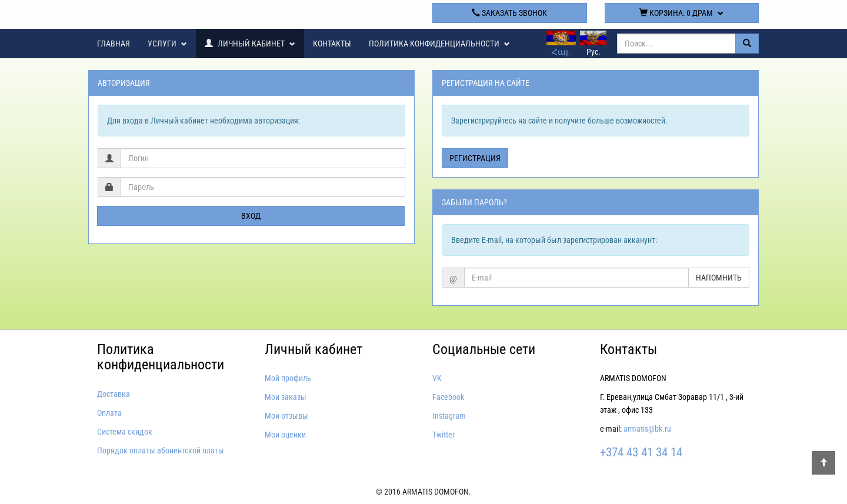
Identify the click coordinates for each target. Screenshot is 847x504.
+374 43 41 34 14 (338, 13)
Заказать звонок (509, 13)
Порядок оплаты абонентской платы (161, 450)
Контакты (332, 44)
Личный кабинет (250, 44)
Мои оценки (285, 435)
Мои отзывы (286, 416)
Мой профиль (288, 378)
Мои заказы (286, 397)
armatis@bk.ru (647, 429)
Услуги (167, 44)
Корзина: (681, 13)
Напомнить (719, 278)
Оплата (109, 413)
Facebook (448, 397)
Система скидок (125, 432)
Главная (114, 44)
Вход (251, 216)
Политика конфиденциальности (439, 44)
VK (437, 378)
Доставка (114, 394)
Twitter (443, 435)
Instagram (449, 416)
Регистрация (475, 158)
